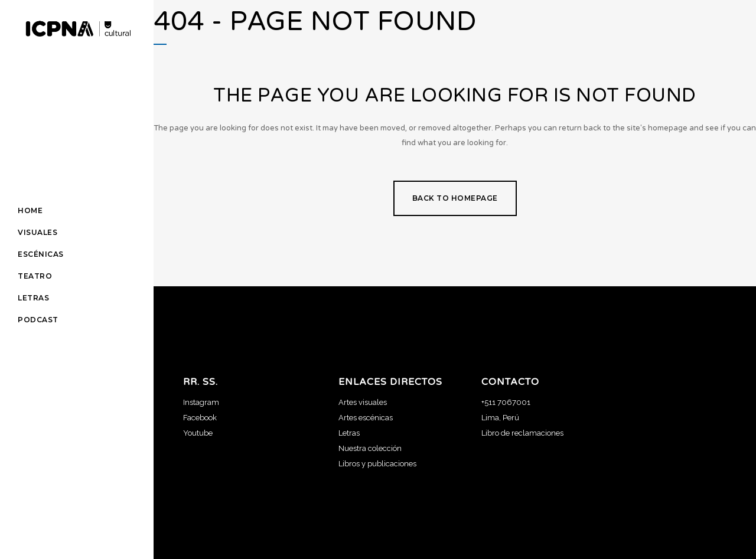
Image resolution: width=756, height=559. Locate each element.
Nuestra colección (370, 448)
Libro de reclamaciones (522, 433)
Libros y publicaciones (377, 464)
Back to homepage (455, 198)
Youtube (198, 433)
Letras (349, 433)
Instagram (201, 402)
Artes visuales (363, 402)
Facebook (200, 418)
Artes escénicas (366, 418)
